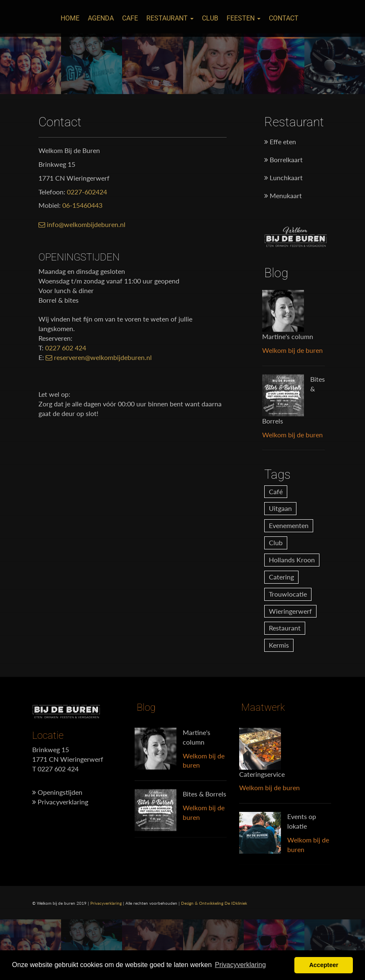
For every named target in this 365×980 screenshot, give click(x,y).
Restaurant (170, 18)
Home (70, 18)
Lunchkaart (283, 177)
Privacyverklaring (60, 802)
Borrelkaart (283, 160)
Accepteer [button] (324, 965)
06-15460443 (82, 205)
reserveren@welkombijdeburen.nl (99, 357)
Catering (281, 577)
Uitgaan (280, 508)
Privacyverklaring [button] (240, 965)
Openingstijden (57, 792)
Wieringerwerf (290, 611)
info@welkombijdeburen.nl (82, 224)
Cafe (130, 18)
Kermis (279, 645)
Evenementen (289, 525)
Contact (284, 18)
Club (210, 18)
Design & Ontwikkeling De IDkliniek (214, 903)
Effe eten (280, 142)
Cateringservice (262, 774)
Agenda (101, 18)
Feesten (244, 18)
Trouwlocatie (288, 594)
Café (276, 491)
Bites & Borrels (204, 794)
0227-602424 (87, 192)
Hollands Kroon (292, 560)
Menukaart (283, 195)
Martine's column (288, 336)
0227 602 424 (66, 348)
